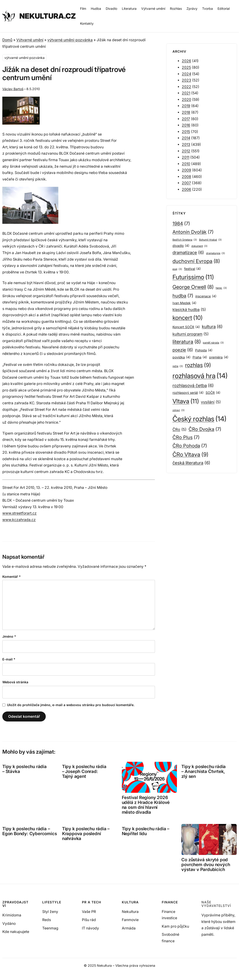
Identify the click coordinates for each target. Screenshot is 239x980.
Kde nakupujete (16, 932)
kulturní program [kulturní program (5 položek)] (191, 334)
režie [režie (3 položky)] (178, 366)
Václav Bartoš (13, 89)
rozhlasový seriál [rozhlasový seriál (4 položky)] (188, 393)
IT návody (90, 928)
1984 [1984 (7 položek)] (181, 224)
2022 (186, 87)
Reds (47, 920)
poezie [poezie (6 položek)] (183, 350)
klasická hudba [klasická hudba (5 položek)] (189, 310)
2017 (186, 119)
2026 (186, 61)
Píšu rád (89, 920)
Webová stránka (15, 682)
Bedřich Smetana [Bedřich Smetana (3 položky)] (185, 240)
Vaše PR (89, 912)
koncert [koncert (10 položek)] (188, 318)
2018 (186, 112)
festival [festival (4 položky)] (192, 269)
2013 (186, 145)
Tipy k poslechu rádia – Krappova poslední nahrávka (86, 834)
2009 (186, 170)
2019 (186, 106)
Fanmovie (130, 920)
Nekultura (130, 912)
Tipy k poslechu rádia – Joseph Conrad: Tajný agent (84, 772)
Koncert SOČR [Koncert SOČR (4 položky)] (186, 327)
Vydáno (9, 924)
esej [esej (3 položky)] (177, 269)
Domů (7, 40)
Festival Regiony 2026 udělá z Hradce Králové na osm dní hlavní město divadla (146, 805)
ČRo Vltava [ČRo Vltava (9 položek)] (190, 454)
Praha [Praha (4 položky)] (200, 357)
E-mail (9, 659)
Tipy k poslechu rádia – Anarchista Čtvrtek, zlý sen (204, 772)
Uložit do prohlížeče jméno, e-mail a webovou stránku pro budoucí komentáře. (71, 705)
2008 (186, 177)
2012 (186, 151)
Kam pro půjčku (175, 926)
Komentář (12, 577)
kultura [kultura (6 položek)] (212, 327)
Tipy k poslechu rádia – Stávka (25, 769)
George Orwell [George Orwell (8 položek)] (193, 287)
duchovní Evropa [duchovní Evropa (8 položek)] (196, 261)
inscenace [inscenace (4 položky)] (206, 296)
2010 (186, 164)
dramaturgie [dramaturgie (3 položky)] (216, 254)
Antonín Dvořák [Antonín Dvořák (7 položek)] (193, 232)
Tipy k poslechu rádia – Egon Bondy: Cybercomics (30, 831)
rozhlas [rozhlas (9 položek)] (198, 365)
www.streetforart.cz (19, 513)
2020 (186, 100)
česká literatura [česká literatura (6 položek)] (191, 463)
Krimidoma (12, 915)
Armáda (129, 928)
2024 (186, 74)
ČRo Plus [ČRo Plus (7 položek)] (186, 437)
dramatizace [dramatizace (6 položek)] (188, 253)
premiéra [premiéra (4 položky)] (219, 357)
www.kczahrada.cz (19, 520)
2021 (186, 93)
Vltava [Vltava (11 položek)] (186, 401)
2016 (186, 125)
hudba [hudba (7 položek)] (183, 296)
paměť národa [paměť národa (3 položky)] (213, 343)
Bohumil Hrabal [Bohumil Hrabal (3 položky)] (210, 240)
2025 (186, 67)
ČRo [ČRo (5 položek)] (179, 430)
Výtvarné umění (30, 40)
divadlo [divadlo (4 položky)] (181, 246)
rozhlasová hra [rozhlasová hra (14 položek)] (200, 376)
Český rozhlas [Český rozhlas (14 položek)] (199, 419)
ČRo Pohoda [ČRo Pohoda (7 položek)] (190, 446)
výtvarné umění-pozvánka (70, 40)
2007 (186, 183)
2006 (186, 189)
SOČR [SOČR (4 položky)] (213, 393)
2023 (186, 80)
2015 (186, 132)
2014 (186, 138)
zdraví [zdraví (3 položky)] (179, 410)
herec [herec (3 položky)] (221, 288)
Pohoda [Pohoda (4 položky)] (204, 350)
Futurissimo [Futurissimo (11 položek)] (193, 277)
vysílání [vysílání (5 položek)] (211, 402)
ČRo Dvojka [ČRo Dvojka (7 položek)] (205, 429)
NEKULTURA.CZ (47, 16)
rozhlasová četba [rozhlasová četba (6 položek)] (193, 386)
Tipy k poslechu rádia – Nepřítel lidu (146, 831)
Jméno (9, 636)
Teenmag (50, 928)
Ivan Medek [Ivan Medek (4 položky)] (184, 303)
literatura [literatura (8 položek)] (187, 342)
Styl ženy (50, 912)
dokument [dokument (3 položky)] (199, 246)
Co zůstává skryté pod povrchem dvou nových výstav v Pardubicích (206, 865)
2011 (186, 157)
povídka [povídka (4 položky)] (181, 357)
